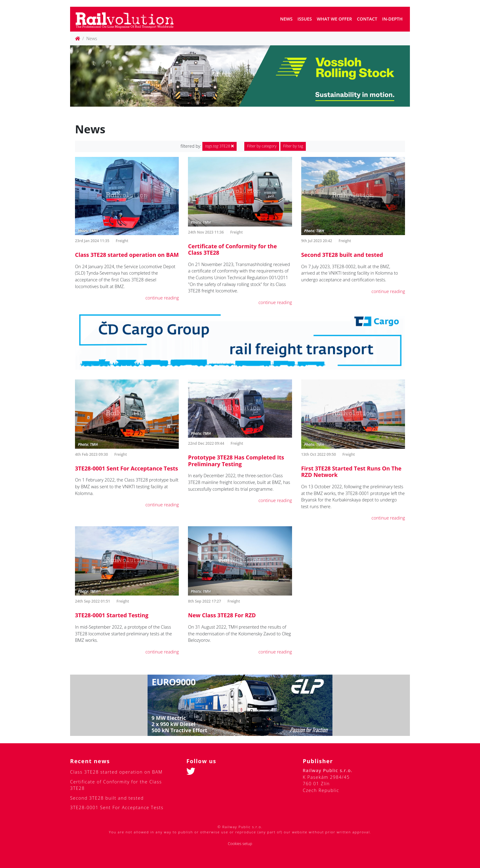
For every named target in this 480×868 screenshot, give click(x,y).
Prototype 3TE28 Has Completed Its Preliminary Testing (236, 461)
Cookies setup (240, 844)
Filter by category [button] (262, 146)
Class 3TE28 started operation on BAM (127, 255)
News (286, 19)
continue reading (162, 298)
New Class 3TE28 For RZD (222, 615)
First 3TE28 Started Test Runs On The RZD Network (351, 472)
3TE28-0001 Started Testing (112, 615)
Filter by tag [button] (293, 146)
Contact (367, 19)
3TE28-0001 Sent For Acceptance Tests (127, 468)
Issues (305, 19)
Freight (122, 241)
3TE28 (219, 146)
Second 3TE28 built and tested (342, 255)
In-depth (392, 19)
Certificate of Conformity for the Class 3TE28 (232, 249)
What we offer (334, 19)
